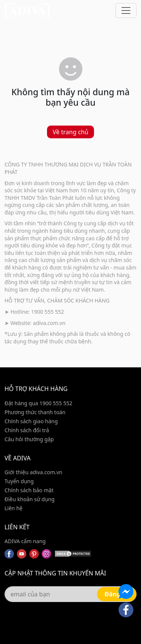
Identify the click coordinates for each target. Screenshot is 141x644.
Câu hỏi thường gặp (29, 439)
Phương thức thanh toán (35, 412)
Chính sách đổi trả (27, 430)
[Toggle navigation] (126, 10)
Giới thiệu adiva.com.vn (33, 472)
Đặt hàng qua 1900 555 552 (38, 403)
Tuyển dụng (19, 481)
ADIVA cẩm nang (25, 541)
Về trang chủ (70, 132)
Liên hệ (14, 508)
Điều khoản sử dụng (30, 499)
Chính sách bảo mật (29, 490)
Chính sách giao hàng (31, 421)
